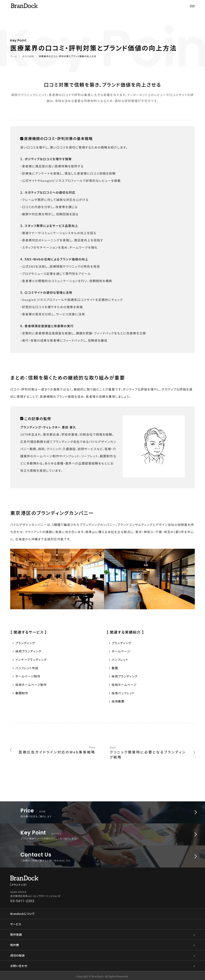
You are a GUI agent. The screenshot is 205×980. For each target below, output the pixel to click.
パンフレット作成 (27, 668)
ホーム (14, 56)
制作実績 (102, 933)
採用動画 (118, 702)
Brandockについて (22, 912)
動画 (115, 668)
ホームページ (121, 651)
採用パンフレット (124, 694)
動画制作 (22, 694)
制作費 (102, 944)
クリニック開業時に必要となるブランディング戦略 (151, 754)
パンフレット (120, 660)
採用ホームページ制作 (32, 685)
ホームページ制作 (28, 677)
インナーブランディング (32, 660)
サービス (16, 923)
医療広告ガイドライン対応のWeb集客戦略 (54, 754)
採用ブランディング (29, 651)
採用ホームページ (125, 685)
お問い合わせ (102, 964)
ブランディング (26, 643)
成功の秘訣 (28, 56)
